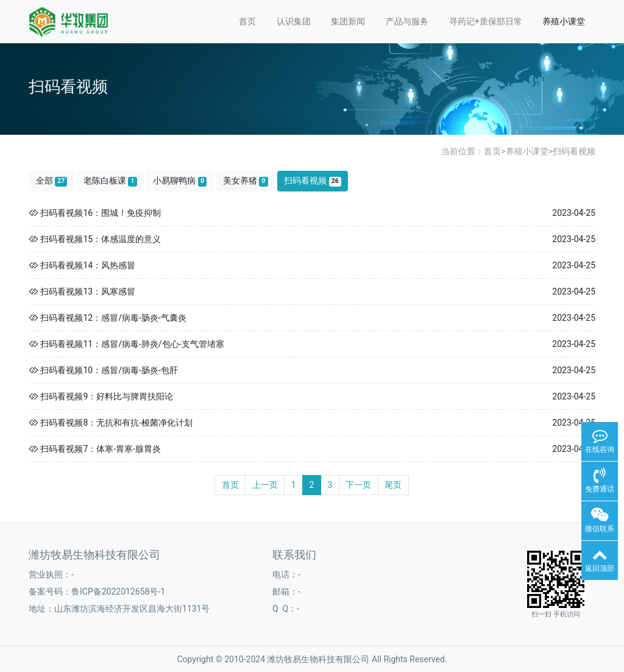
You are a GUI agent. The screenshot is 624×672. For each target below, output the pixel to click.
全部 (52, 181)
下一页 (358, 485)
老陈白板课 (110, 181)
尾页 (393, 485)
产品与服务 (407, 21)
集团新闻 (348, 21)
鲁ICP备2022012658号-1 (118, 592)
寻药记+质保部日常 (486, 21)
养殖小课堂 (564, 21)
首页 (247, 21)
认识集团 (294, 21)
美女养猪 (246, 181)
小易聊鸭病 (180, 181)
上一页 (265, 485)
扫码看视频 (574, 151)
